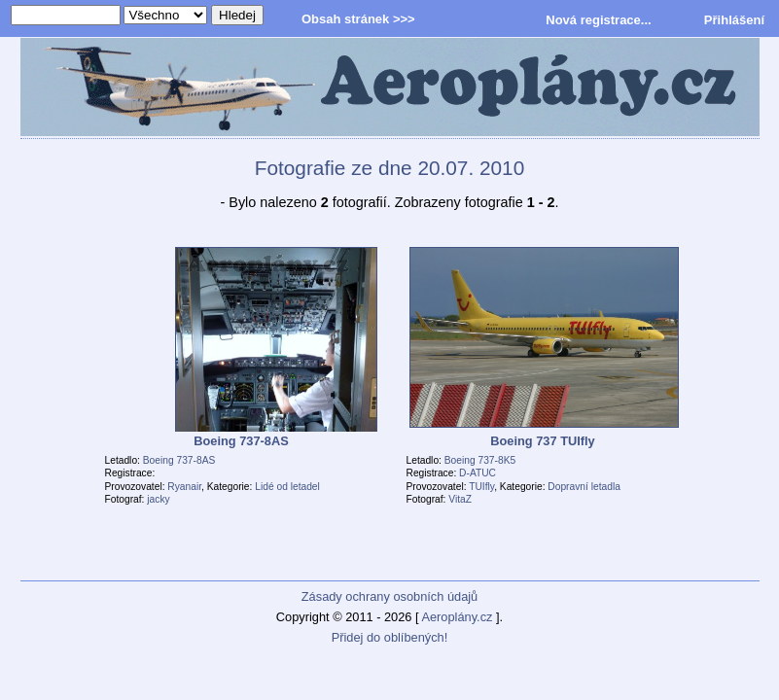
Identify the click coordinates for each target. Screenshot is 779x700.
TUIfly (481, 487)
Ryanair (184, 487)
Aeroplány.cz (457, 617)
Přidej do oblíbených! (390, 637)
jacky (158, 499)
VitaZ (460, 499)
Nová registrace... (598, 20)
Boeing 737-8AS (179, 460)
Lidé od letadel (287, 487)
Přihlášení (734, 20)
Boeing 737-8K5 (480, 460)
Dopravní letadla (584, 487)
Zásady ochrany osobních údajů (389, 596)
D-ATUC (478, 473)
